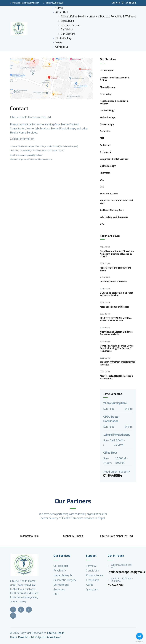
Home (59, 8)
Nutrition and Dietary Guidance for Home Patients (116, 333)
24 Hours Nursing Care (112, 210)
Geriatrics (105, 131)
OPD (102, 224)
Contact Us (62, 47)
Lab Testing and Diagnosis (114, 217)
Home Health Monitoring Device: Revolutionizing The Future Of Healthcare (117, 348)
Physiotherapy (108, 87)
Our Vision (67, 29)
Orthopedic (106, 152)
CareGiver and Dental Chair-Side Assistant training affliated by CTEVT (117, 254)
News (59, 42)
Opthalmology (108, 166)
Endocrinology (108, 117)
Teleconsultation (109, 194)
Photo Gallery (63, 38)
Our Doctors (68, 34)
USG (102, 187)
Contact (19, 109)
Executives (67, 21)
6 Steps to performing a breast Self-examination (117, 294)
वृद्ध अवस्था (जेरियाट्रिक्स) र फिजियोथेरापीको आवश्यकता (118, 363)
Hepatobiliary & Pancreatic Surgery (114, 102)
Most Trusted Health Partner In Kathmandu (117, 377)
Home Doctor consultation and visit (116, 202)
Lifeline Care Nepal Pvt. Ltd (116, 536)
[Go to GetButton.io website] (139, 641)
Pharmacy (105, 173)
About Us (62, 12)
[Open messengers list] (139, 636)
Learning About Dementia (114, 282)
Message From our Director (114, 307)
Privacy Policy (94, 575)
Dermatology (107, 111)
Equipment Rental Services (114, 159)
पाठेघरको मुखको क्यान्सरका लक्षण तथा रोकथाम (115, 269)
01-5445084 (116, 585)
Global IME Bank (73, 536)
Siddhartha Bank (30, 536)
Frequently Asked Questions (92, 585)
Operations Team (71, 25)
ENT (102, 138)
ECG (102, 180)
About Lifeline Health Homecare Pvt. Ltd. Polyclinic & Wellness (98, 17)
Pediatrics (105, 145)
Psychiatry (106, 94)
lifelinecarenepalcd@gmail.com (25, 3)
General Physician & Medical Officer (115, 79)
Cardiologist (107, 71)
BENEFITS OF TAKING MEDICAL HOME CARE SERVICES (116, 319)
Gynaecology (107, 124)
